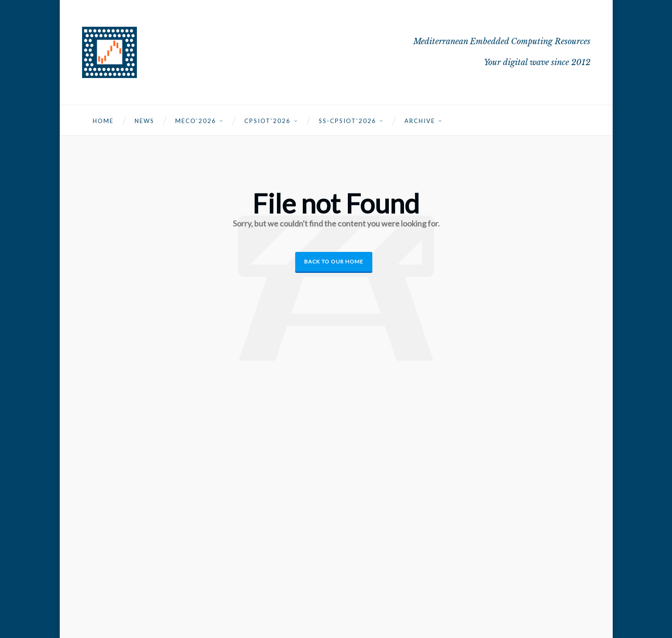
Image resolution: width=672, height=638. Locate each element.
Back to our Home (334, 261)
